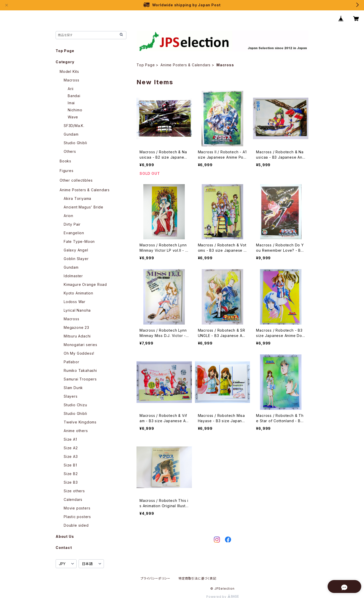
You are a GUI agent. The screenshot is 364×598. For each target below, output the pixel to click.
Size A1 (70, 439)
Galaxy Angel (76, 250)
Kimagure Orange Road (85, 284)
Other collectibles (76, 180)
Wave (73, 117)
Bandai (74, 96)
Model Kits (69, 71)
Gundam (71, 134)
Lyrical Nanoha (77, 310)
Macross (72, 80)
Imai (71, 103)
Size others (74, 491)
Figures (67, 171)
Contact (64, 548)
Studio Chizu (75, 405)
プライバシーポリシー (155, 578)
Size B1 (70, 465)
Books (65, 161)
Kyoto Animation (78, 293)
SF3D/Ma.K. (74, 126)
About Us (65, 536)
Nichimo (75, 110)
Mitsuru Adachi (77, 336)
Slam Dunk (73, 388)
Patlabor (71, 362)
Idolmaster (73, 276)
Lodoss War (75, 302)
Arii (71, 89)
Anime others (76, 431)
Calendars (73, 499)
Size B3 (71, 482)
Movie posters (77, 508)
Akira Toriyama (77, 198)
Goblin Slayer (76, 259)
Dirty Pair (72, 224)
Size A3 (71, 456)
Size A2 (71, 448)
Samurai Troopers (80, 379)
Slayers (71, 396)
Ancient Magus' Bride (84, 207)
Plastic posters (77, 517)
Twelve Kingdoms (80, 422)
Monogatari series (81, 345)
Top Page (146, 65)
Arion (69, 216)
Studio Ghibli (75, 143)
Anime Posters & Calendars (186, 65)
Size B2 (71, 474)
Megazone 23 (76, 327)
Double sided (76, 525)
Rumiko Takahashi (80, 370)
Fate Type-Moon (79, 241)
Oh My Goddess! (79, 353)
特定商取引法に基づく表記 (197, 578)
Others (70, 151)
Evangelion (74, 233)
